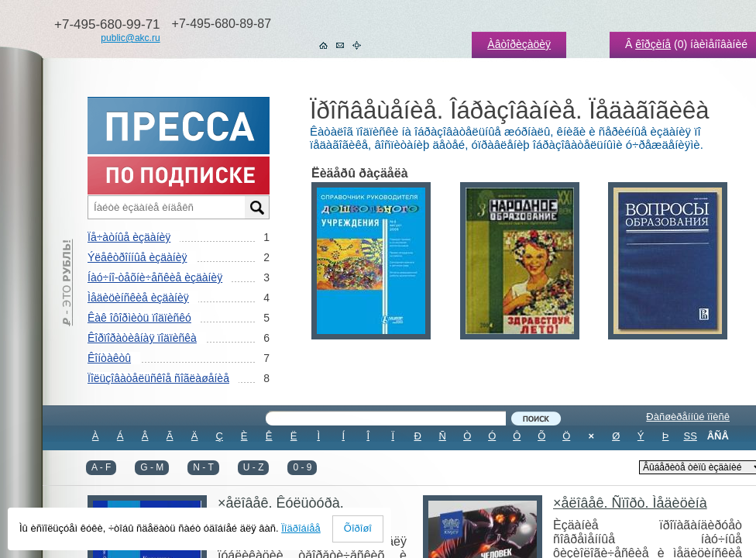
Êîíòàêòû (109, 358)
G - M (152, 467)
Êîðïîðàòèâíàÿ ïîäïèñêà (142, 338)
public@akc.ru (130, 38)
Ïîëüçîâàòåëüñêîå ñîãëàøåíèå (158, 378)
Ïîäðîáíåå (301, 528)
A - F (101, 467)
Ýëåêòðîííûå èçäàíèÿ (137, 257)
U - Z (254, 467)
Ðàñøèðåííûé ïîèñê (688, 417)
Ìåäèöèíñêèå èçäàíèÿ (138, 298)
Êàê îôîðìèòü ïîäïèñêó (139, 318)
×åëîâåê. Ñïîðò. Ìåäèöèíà (630, 503)
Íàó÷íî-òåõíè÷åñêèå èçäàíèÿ (155, 277)
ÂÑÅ (718, 436)
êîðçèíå (653, 44)
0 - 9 (302, 467)
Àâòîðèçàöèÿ (519, 44)
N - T (203, 467)
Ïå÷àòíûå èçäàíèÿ (129, 237)
